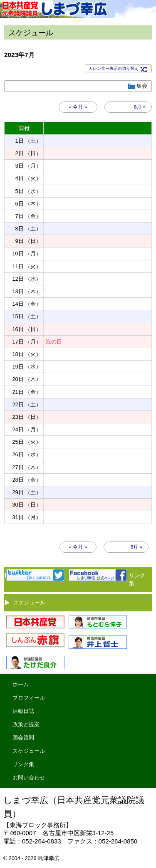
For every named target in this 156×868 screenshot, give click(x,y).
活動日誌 (23, 711)
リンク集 (23, 764)
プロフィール (29, 698)
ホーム (21, 684)
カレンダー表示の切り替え (118, 69)
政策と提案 (26, 724)
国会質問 (23, 738)
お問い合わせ (29, 778)
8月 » (140, 107)
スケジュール (29, 602)
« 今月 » (78, 107)
